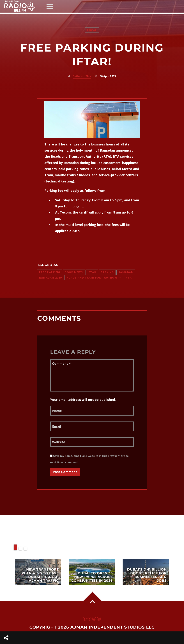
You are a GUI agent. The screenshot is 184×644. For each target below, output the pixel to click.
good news (74, 272)
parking (107, 272)
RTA (129, 278)
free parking (50, 272)
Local (92, 30)
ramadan (126, 272)
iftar (92, 272)
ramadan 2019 (50, 278)
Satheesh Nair (82, 76)
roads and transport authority (94, 278)
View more (38, 572)
